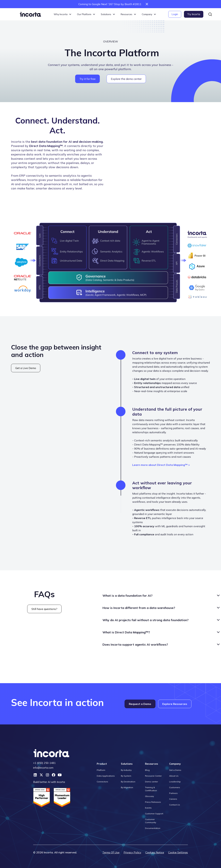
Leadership (175, 782)
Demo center (151, 782)
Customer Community (151, 821)
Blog (147, 770)
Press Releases (153, 802)
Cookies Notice (155, 852)
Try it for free (87, 79)
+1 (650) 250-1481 (44, 763)
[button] (63, 14)
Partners (173, 793)
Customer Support (154, 814)
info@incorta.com (43, 768)
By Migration (127, 787)
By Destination (128, 782)
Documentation (153, 828)
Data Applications (106, 776)
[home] (30, 14)
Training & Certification (151, 789)
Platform (101, 770)
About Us (174, 776)
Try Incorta (194, 14)
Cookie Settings (178, 852)
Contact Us (175, 805)
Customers (175, 787)
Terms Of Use (111, 852)
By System (126, 776)
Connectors (102, 782)
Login (175, 14)
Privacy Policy (132, 852)
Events (148, 808)
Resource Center (153, 776)
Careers (173, 799)
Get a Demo (175, 770)
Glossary (149, 796)
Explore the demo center (126, 79)
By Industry (126, 770)
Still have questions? (44, 609)
